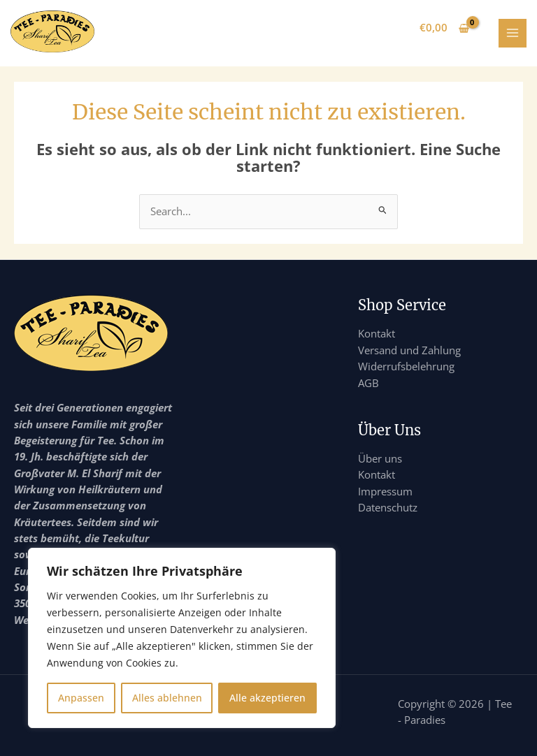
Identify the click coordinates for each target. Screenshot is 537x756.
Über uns (380, 458)
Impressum (385, 491)
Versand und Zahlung (409, 350)
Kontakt (377, 333)
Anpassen (81, 698)
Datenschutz (388, 507)
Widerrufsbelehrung (406, 366)
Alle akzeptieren (267, 698)
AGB (368, 383)
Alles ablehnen (167, 698)
